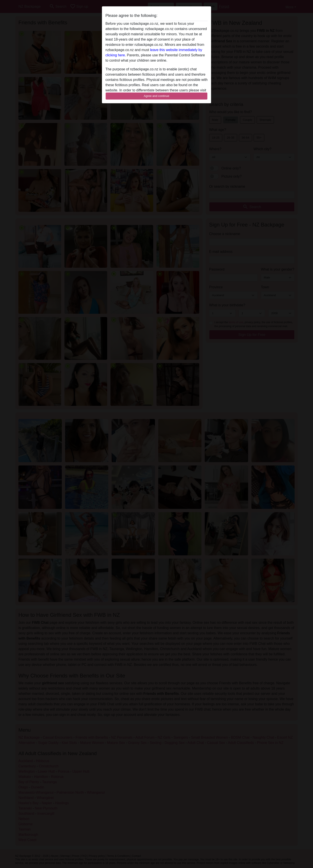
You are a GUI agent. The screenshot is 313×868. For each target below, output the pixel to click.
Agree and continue (156, 96)
